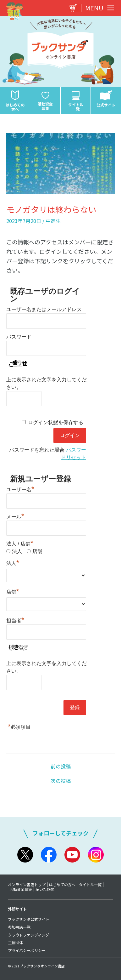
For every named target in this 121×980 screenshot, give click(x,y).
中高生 (53, 221)
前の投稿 (61, 766)
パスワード (19, 337)
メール (15, 516)
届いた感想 (45, 889)
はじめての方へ (62, 885)
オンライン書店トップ (27, 885)
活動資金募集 (21, 889)
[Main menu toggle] (98, 8)
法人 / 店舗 (20, 544)
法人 (17, 551)
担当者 (15, 620)
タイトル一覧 (90, 885)
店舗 (37, 551)
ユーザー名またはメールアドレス (44, 309)
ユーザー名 (20, 489)
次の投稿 (61, 781)
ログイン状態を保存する (56, 422)
